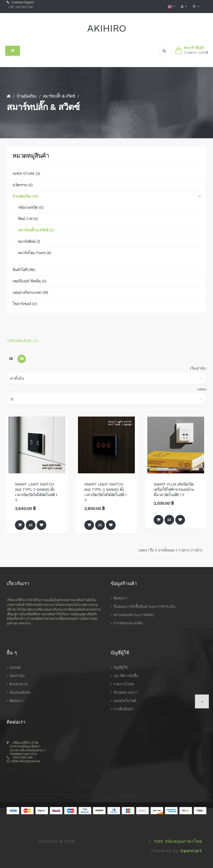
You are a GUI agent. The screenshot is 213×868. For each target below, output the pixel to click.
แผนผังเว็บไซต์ (125, 701)
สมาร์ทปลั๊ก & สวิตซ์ (59, 96)
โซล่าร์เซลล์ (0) (25, 304)
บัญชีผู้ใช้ (121, 667)
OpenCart (191, 851)
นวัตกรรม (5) (22, 185)
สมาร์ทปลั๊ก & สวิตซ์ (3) (36, 230)
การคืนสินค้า (124, 709)
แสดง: (202, 389)
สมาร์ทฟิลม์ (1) (29, 241)
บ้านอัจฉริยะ (27, 96)
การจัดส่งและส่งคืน (128, 623)
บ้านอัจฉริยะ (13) (25, 196)
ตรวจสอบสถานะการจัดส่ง (134, 615)
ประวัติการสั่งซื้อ (126, 676)
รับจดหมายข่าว (125, 692)
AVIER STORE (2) (26, 173)
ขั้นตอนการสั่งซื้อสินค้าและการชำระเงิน (144, 607)
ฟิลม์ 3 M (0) (28, 219)
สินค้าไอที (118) (24, 270)
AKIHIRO (106, 28)
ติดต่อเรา (120, 598)
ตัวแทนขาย (18, 684)
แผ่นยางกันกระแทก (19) (30, 292)
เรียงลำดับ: (198, 368)
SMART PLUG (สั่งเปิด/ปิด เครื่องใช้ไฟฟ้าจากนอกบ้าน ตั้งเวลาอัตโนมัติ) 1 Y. (174, 489)
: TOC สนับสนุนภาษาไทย (174, 841)
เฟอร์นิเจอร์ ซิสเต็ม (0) (29, 281)
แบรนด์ (15, 667)
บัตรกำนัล (17, 676)
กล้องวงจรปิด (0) (31, 207)
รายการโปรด (124, 684)
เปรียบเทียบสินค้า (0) (22, 341)
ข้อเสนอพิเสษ (20, 692)
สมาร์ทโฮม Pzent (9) (35, 253)
